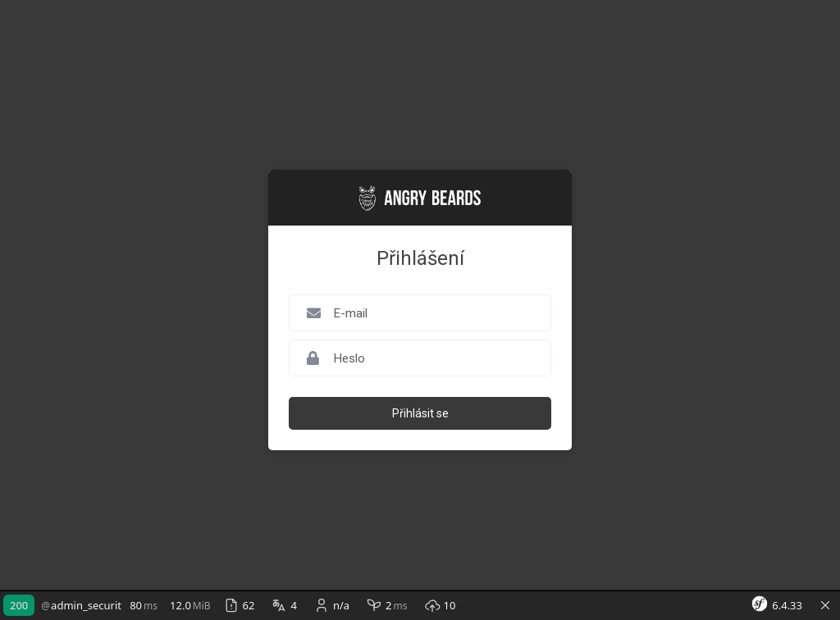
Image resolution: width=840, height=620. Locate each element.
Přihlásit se (420, 413)
